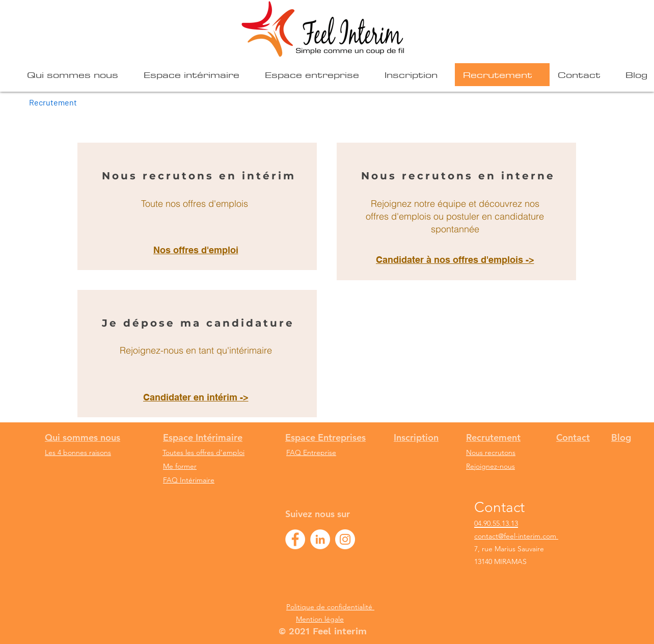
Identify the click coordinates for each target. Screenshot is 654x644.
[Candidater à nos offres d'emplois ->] (456, 260)
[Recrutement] (53, 102)
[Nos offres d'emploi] (197, 250)
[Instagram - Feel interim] (345, 539)
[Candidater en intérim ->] (197, 397)
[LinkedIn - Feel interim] (320, 539)
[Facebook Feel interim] (295, 539)
